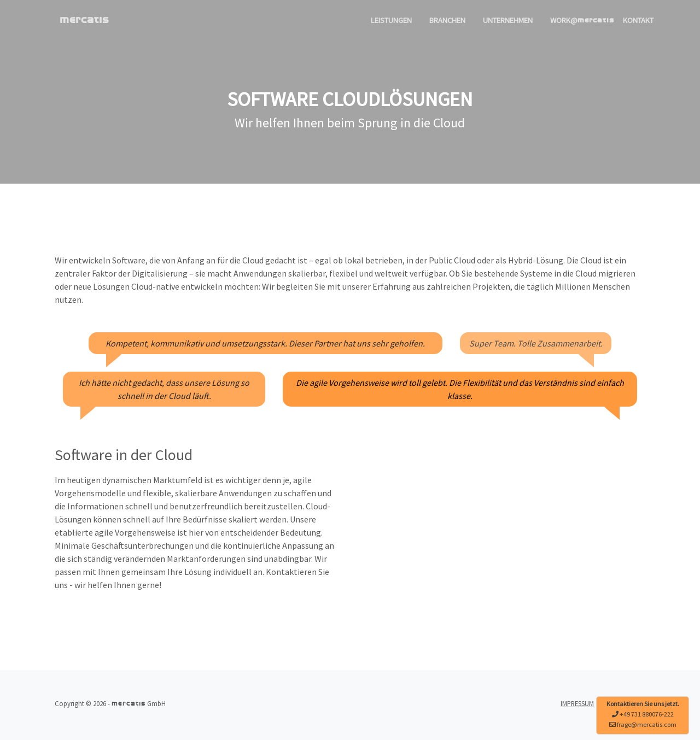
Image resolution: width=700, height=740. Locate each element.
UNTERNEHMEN (508, 20)
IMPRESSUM (577, 703)
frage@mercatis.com (647, 724)
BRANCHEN (447, 20)
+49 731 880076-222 (647, 714)
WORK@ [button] (582, 20)
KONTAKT (638, 20)
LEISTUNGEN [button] (391, 20)
